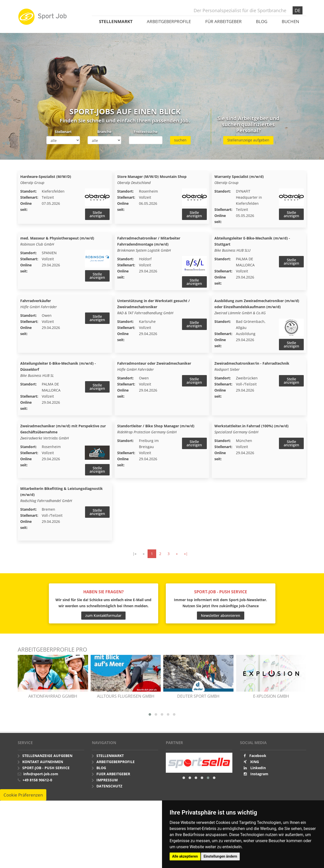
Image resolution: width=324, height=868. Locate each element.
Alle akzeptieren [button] (185, 856)
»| (186, 555)
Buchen (290, 21)
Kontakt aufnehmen (43, 763)
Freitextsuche (146, 132)
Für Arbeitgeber (224, 21)
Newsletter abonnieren (221, 616)
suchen (180, 140)
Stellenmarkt (116, 21)
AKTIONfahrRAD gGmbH (53, 697)
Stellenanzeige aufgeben (248, 140)
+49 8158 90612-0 (37, 781)
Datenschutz (109, 787)
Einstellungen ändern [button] (220, 856)
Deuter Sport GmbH (198, 697)
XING (255, 763)
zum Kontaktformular (103, 616)
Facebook (258, 757)
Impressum (107, 781)
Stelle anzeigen (97, 214)
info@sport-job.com (41, 775)
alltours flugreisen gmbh (126, 697)
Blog (262, 21)
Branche (104, 132)
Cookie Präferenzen (23, 796)
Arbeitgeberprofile (169, 21)
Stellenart (63, 132)
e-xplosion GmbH (271, 697)
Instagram (259, 775)
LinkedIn (258, 769)
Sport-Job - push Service (46, 769)
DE (298, 10)
